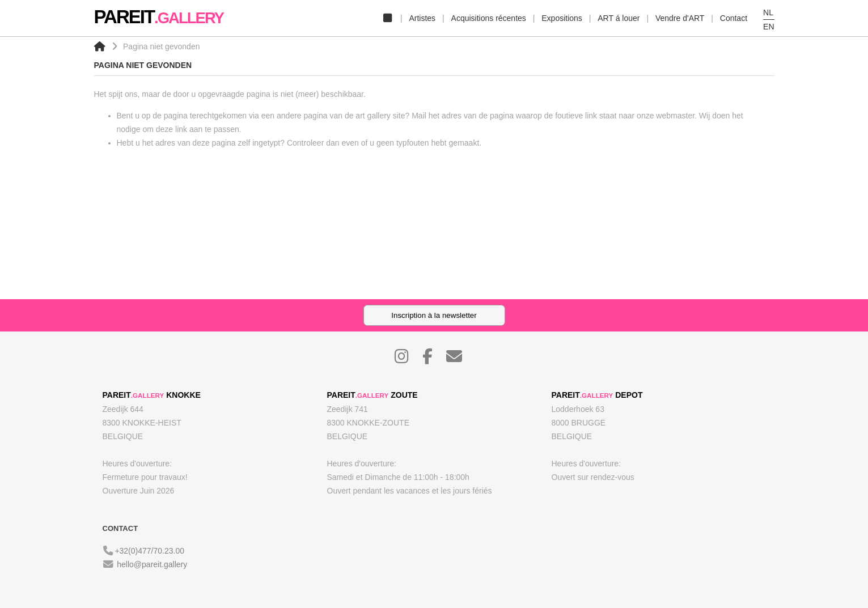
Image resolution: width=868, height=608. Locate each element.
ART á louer (619, 18)
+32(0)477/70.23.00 (149, 551)
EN (769, 27)
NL (768, 12)
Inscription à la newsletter (434, 315)
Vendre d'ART (680, 18)
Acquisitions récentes (489, 18)
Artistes (422, 18)
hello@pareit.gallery (152, 564)
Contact (734, 18)
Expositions (562, 18)
